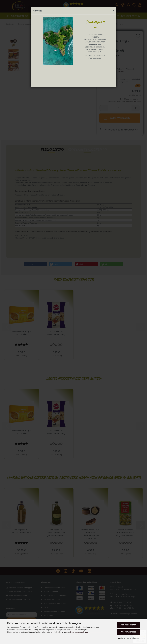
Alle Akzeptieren (128, 625)
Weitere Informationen (128, 638)
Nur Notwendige (128, 632)
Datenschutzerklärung (79, 632)
